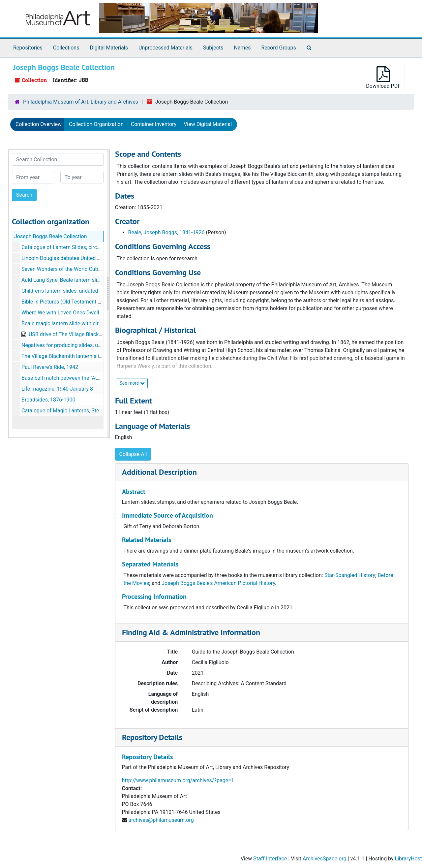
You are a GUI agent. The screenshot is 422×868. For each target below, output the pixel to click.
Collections (66, 48)
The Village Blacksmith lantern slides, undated (75, 356)
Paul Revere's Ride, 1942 (50, 367)
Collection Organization (96, 124)
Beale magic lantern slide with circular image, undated (84, 323)
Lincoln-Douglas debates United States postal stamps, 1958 (91, 258)
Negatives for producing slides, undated (68, 345)
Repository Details (152, 737)
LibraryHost (408, 859)
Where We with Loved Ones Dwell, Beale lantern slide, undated (94, 313)
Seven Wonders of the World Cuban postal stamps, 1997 (87, 269)
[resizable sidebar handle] (108, 294)
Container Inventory (154, 124)
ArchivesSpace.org (325, 859)
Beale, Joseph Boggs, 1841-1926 (166, 232)
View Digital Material (208, 124)
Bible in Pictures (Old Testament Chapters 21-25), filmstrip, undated (100, 302)
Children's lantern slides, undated (60, 291)
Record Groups (278, 48)
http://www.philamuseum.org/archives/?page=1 (178, 780)
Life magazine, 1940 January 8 (57, 389)
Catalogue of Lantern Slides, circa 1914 (67, 247)
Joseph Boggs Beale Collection (51, 236)
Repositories (28, 48)
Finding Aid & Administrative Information (191, 632)
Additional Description (159, 472)
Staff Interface (270, 859)
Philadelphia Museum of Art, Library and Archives (81, 102)
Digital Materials (109, 48)
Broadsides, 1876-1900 (48, 400)
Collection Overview (39, 124)
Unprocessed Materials (166, 48)
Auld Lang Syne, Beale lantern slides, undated (74, 280)
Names (242, 48)
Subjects (213, 48)
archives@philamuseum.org (161, 820)
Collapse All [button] (133, 454)
